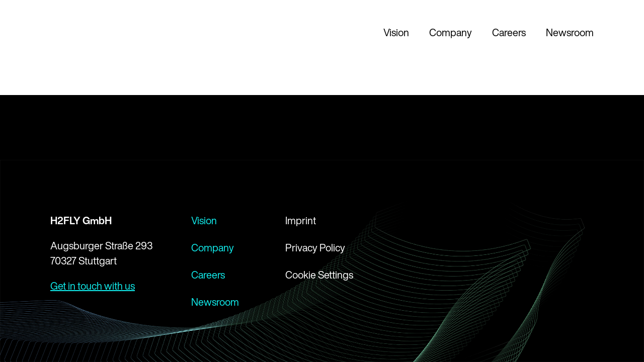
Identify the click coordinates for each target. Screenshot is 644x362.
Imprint (301, 220)
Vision (396, 32)
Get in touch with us (93, 286)
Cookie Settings (319, 275)
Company (451, 32)
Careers (509, 32)
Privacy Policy (315, 248)
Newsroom (570, 32)
